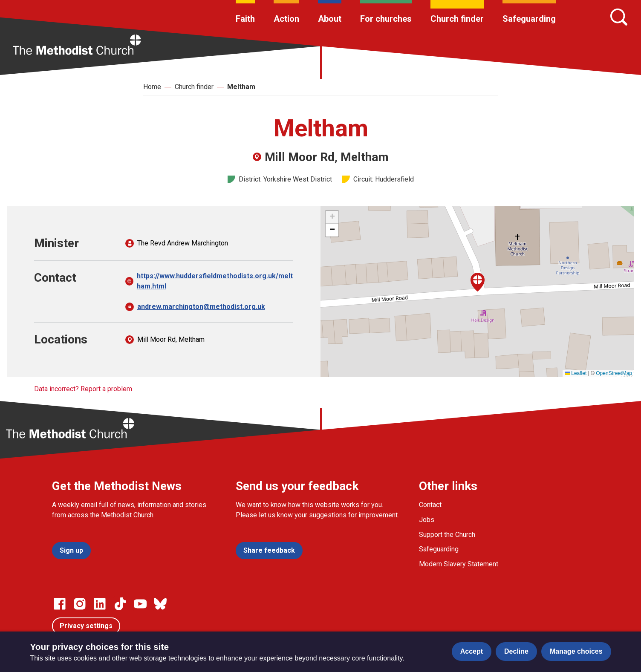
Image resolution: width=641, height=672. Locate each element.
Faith (245, 19)
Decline (516, 651)
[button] (478, 282)
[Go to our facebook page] (60, 604)
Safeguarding (529, 19)
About (330, 19)
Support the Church (447, 535)
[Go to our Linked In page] (100, 604)
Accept (472, 651)
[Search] (619, 17)
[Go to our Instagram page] (80, 604)
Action (286, 19)
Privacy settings (86, 626)
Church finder (457, 19)
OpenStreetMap (614, 373)
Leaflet (576, 373)
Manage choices (576, 651)
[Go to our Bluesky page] (160, 604)
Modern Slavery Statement (459, 564)
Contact (430, 505)
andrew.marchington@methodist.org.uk (201, 307)
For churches (386, 19)
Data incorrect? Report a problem (83, 389)
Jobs (427, 520)
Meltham (241, 87)
